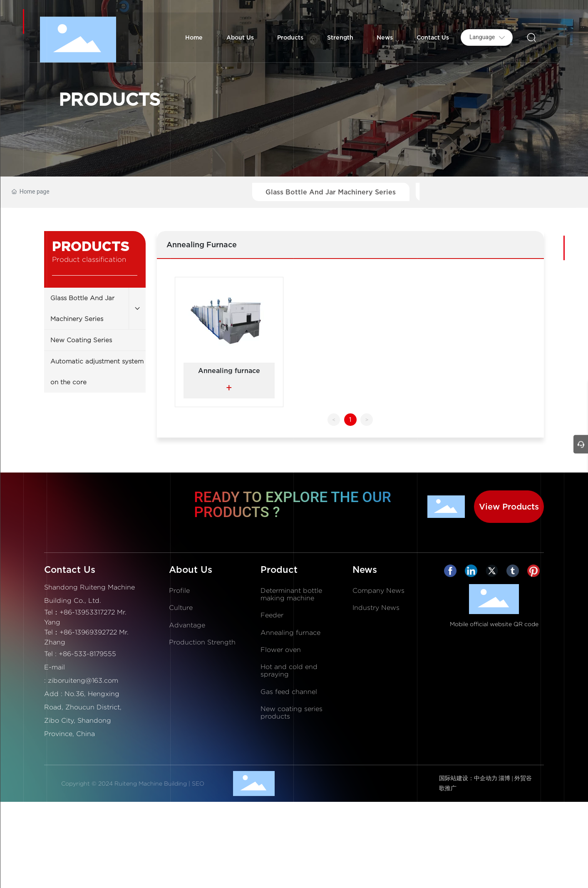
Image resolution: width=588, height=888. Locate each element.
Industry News (376, 608)
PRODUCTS (109, 99)
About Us (191, 570)
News (365, 570)
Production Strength (202, 642)
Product (279, 570)
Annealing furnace (229, 371)
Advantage (187, 625)
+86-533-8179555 (87, 654)
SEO (198, 784)
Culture (181, 608)
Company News (378, 591)
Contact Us (70, 570)
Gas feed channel (289, 692)
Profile (179, 591)
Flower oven (281, 650)
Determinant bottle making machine (291, 594)
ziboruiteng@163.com (83, 680)
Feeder (272, 615)
